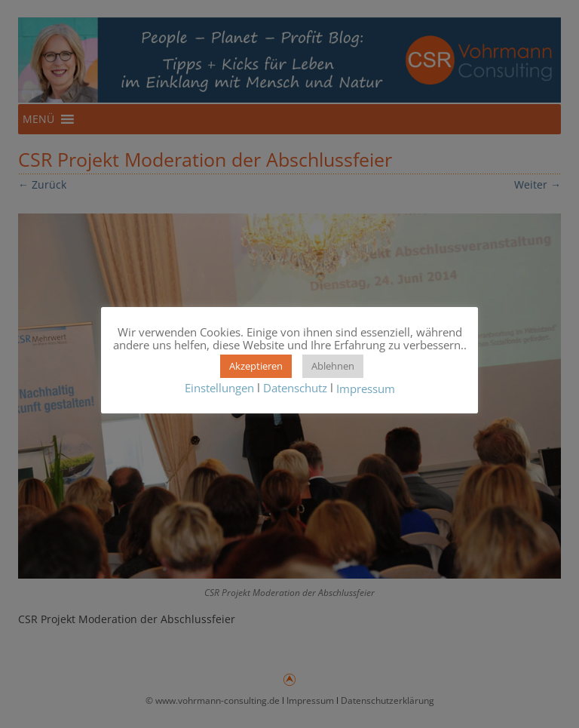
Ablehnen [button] (333, 366)
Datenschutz (295, 388)
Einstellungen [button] (219, 388)
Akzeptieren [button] (256, 366)
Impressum (366, 389)
